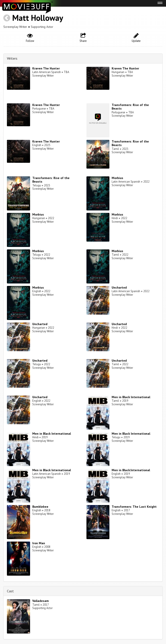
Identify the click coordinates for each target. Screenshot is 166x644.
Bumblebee (40, 507)
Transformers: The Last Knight (134, 507)
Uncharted (119, 287)
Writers (12, 58)
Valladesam (41, 601)
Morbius (117, 178)
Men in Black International (131, 397)
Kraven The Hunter (46, 68)
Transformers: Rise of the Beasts (130, 107)
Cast (10, 591)
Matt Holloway (38, 18)
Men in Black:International (131, 470)
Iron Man (39, 543)
